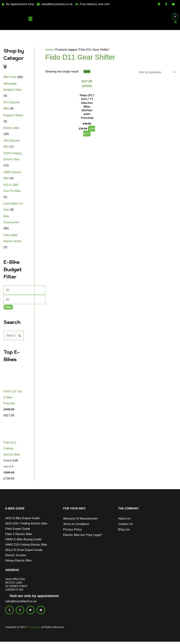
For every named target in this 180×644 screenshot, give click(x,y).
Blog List (124, 530)
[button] (30, 19)
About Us (124, 519)
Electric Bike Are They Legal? (83, 536)
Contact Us (126, 525)
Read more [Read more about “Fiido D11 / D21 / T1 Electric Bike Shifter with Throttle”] (89, 132)
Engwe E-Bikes (14, 115)
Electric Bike (12, 128)
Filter (8, 308)
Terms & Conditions (76, 525)
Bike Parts (10, 77)
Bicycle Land (33, 629)
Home (49, 50)
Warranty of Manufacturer (80, 519)
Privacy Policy (72, 530)
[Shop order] (156, 72)
